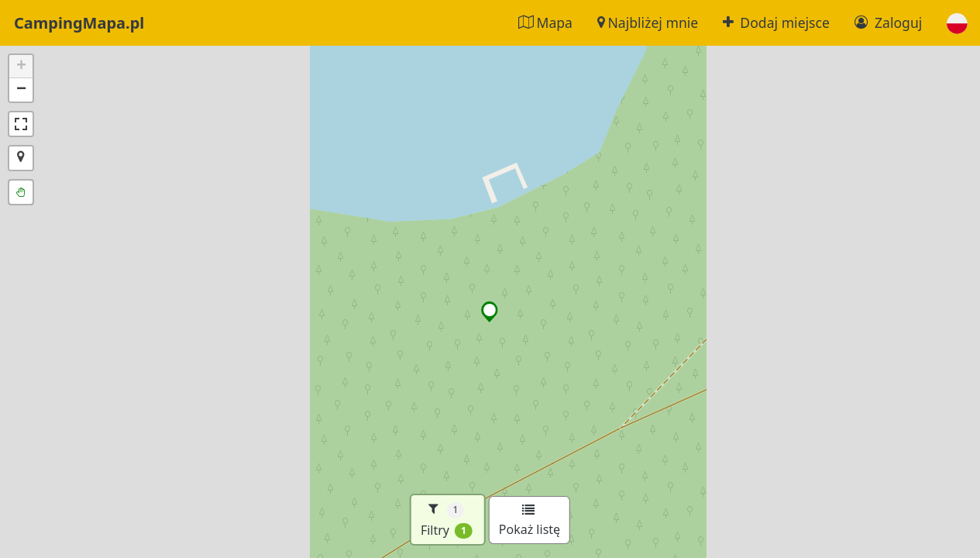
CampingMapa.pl (79, 23)
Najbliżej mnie (648, 22)
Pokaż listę (530, 521)
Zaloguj (888, 22)
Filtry (447, 520)
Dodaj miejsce (776, 22)
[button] (957, 23)
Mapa (545, 22)
